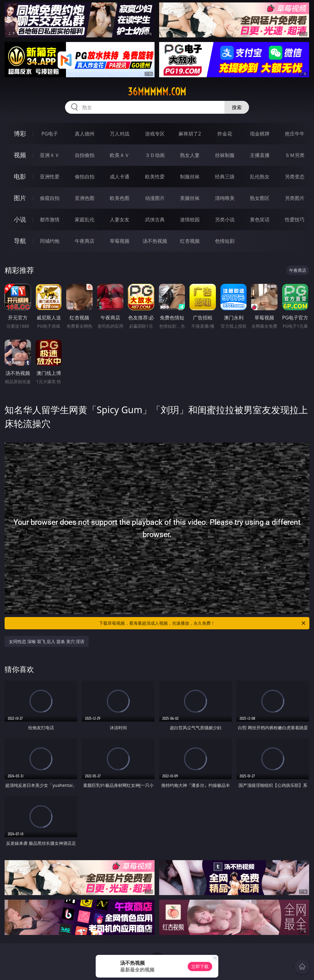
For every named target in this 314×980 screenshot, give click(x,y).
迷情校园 (190, 219)
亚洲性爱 (50, 177)
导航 (20, 241)
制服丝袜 (190, 177)
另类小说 (225, 219)
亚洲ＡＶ (50, 155)
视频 (20, 155)
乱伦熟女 (260, 177)
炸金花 (225, 134)
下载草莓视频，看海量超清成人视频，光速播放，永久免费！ (203, 623)
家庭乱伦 (85, 219)
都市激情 (50, 219)
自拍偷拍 (85, 155)
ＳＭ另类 (295, 155)
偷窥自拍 (50, 198)
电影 (20, 176)
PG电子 (50, 134)
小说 (20, 219)
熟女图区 (260, 198)
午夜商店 (85, 241)
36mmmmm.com (157, 92)
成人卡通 (120, 177)
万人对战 (120, 134)
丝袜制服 (225, 155)
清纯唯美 (225, 198)
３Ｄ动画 (155, 155)
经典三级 (225, 177)
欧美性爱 (155, 177)
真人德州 (85, 134)
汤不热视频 (155, 241)
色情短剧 (225, 241)
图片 (20, 198)
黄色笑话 (260, 219)
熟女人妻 (190, 155)
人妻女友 (120, 219)
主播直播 (260, 155)
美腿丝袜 (190, 198)
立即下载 (200, 966)
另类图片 (295, 198)
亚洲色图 (85, 198)
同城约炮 (50, 241)
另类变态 (295, 177)
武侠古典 (155, 219)
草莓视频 (120, 241)
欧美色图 (120, 198)
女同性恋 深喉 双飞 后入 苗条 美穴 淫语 (47, 641)
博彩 (20, 133)
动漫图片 (155, 198)
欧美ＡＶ (120, 155)
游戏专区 (155, 134)
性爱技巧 (295, 219)
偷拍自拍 (85, 177)
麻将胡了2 (190, 134)
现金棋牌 (260, 134)
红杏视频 (190, 241)
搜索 (237, 107)
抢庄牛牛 (295, 134)
